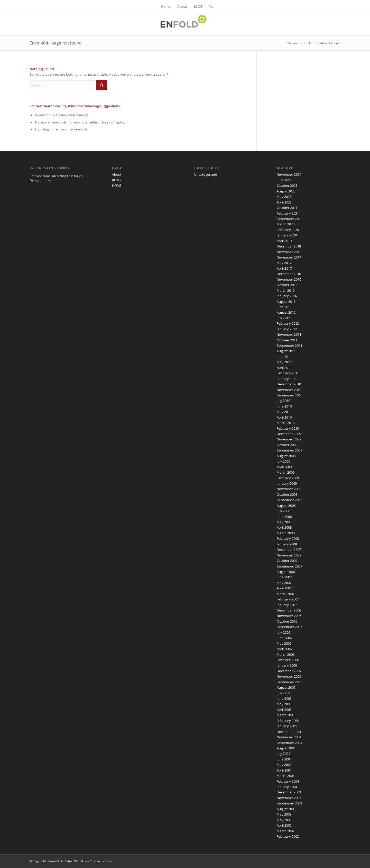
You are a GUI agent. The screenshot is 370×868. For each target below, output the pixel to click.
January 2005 (287, 726)
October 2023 (287, 185)
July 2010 (283, 401)
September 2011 (289, 346)
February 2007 (288, 599)
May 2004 (284, 765)
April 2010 (284, 417)
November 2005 (289, 676)
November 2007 (289, 555)
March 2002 (286, 831)
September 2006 (289, 627)
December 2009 (289, 434)
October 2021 (287, 208)
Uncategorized (206, 174)
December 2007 (289, 550)
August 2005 (286, 687)
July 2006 (283, 632)
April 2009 (284, 467)
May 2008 (284, 522)
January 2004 (287, 787)
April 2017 (284, 268)
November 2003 (289, 798)
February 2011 (288, 373)
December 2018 (289, 246)
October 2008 (287, 494)
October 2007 (287, 561)
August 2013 (286, 302)
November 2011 (289, 334)
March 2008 (286, 533)
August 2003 (286, 809)
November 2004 (289, 737)
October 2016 (287, 285)
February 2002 (288, 836)
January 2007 (287, 605)
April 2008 (284, 527)
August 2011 (286, 351)
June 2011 (284, 357)
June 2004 (284, 759)
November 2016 (289, 279)
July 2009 (283, 461)
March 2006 (286, 654)
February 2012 (288, 323)
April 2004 (284, 770)
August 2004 (286, 748)
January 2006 (287, 665)
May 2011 (284, 362)
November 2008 (289, 489)
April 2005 (284, 710)
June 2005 (284, 698)
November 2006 (289, 616)
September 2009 (289, 450)
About (182, 6)
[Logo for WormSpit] (185, 24)
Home (166, 6)
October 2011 (287, 340)
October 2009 (287, 445)
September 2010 (289, 395)
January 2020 (287, 235)
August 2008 (286, 506)
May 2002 (284, 820)
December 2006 (289, 610)
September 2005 (289, 682)
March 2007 (286, 594)
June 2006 (284, 638)
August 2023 (286, 191)
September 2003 (289, 803)
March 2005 (286, 715)
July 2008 (283, 511)
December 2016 (289, 274)
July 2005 (283, 693)
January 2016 (287, 296)
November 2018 (289, 252)
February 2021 (288, 213)
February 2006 (288, 660)
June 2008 (284, 517)
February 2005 (288, 721)
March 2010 (286, 423)
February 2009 (288, 478)
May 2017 (284, 263)
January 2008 (287, 544)
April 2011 (284, 368)
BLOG (198, 6)
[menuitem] (209, 6)
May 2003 (284, 814)
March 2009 (286, 472)
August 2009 (286, 456)
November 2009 (289, 439)
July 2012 (283, 318)
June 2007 (284, 577)
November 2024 (289, 174)
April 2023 (284, 202)
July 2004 (283, 754)
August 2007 (286, 572)
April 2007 (284, 588)
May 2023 (284, 197)
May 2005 (284, 704)
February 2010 (288, 428)
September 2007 (289, 566)
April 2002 (284, 825)
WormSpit (55, 861)
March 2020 (286, 224)
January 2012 (287, 329)
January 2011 (287, 379)
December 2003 (289, 792)
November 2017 (289, 257)
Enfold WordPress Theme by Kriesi (89, 861)
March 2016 (286, 290)
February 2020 (288, 230)
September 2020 (289, 219)
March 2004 (286, 776)
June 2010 (284, 406)
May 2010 (284, 412)
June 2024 (284, 180)
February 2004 (288, 781)
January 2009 (287, 483)
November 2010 (289, 390)
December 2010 (289, 384)
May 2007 (284, 583)
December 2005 (289, 671)
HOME (117, 185)
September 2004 (289, 743)
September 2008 (289, 500)
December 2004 (289, 732)
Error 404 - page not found (55, 43)
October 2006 (287, 621)
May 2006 (284, 643)
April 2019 (284, 241)
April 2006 (284, 649)
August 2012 (286, 312)
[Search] (209, 6)
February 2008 (288, 538)
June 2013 (284, 307)
